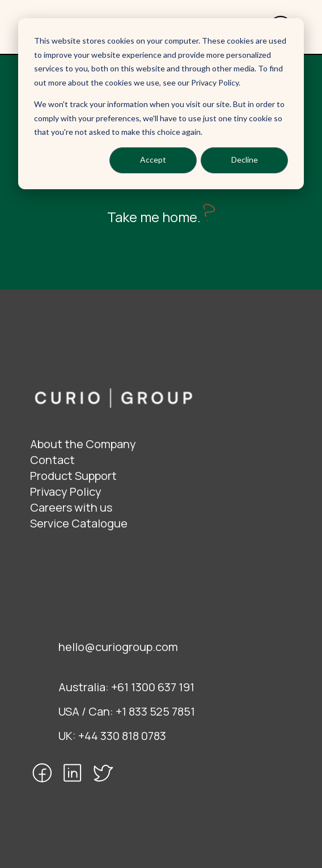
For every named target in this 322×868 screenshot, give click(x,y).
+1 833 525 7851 (155, 711)
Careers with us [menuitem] (71, 507)
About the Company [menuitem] (83, 444)
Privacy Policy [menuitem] (66, 492)
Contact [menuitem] (52, 460)
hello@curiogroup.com (118, 647)
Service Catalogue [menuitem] (79, 523)
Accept (153, 159)
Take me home (152, 217)
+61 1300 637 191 (153, 687)
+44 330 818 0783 (122, 736)
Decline (245, 159)
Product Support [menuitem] (73, 476)
